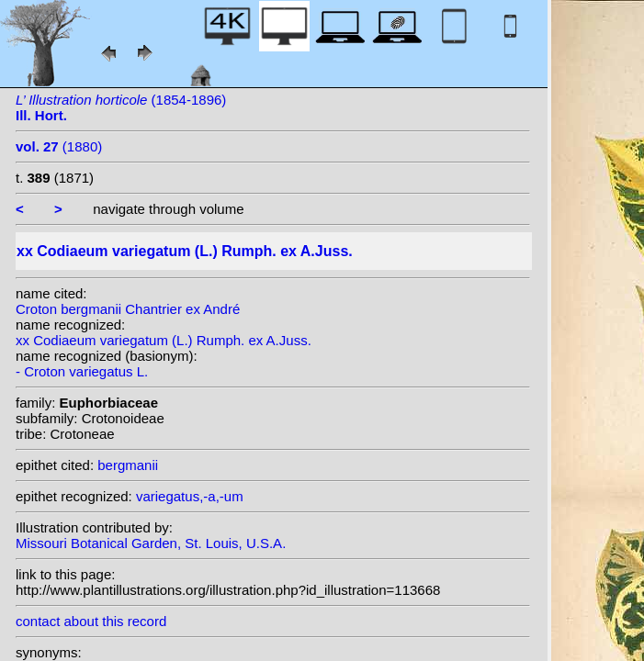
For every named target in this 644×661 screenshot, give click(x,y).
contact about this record (91, 621)
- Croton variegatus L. (82, 371)
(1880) (59, 146)
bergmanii (128, 465)
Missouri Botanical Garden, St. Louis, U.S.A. (151, 543)
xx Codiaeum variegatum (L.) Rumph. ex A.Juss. (164, 340)
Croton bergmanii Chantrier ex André (128, 309)
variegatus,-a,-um (190, 496)
